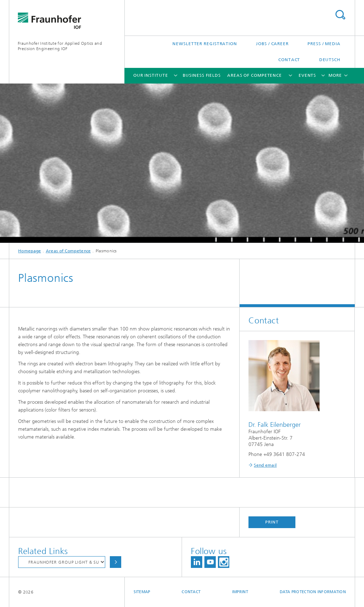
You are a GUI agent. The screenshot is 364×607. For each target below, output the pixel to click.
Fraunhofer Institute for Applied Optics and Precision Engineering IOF (60, 46)
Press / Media (324, 44)
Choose (116, 562)
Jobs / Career (272, 44)
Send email (265, 465)
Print (272, 522)
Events (307, 75)
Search (340, 15)
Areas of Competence (255, 75)
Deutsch (330, 60)
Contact (289, 60)
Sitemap (142, 592)
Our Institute (151, 75)
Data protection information (313, 592)
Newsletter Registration (205, 44)
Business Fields (202, 75)
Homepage (30, 251)
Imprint (240, 592)
